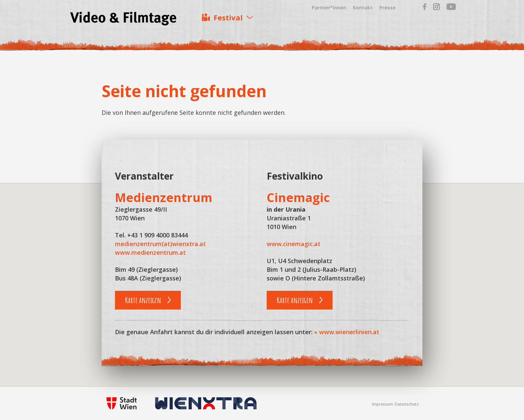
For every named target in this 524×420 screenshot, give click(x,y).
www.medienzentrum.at (150, 252)
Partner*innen (329, 8)
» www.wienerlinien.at (347, 332)
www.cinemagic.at (294, 244)
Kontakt (363, 8)
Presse (387, 8)
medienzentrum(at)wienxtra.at (160, 244)
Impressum (382, 404)
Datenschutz (407, 404)
